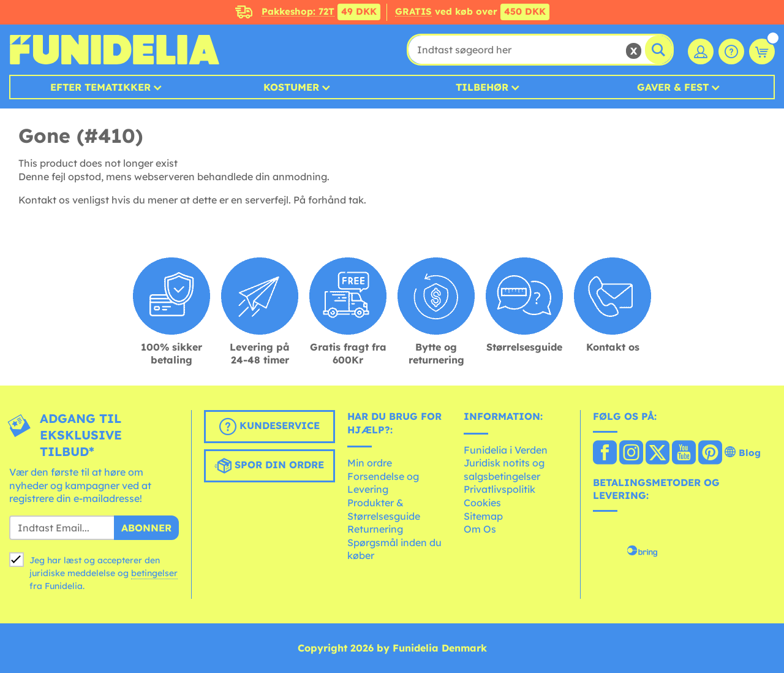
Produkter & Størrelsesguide (384, 509)
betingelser (154, 573)
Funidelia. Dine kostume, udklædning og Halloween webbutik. (114, 50)
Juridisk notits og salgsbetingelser (504, 470)
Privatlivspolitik (499, 489)
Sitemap (483, 516)
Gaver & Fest (673, 87)
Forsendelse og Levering (383, 483)
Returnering (375, 529)
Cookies (482, 503)
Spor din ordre (269, 466)
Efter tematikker (100, 87)
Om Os (480, 529)
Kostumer (291, 87)
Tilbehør (482, 87)
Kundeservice (269, 427)
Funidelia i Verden (506, 450)
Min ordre (370, 463)
